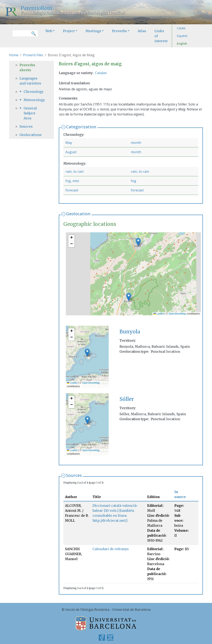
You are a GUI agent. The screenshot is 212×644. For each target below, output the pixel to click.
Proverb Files (33, 55)
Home (14, 55)
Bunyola (130, 332)
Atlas (142, 31)
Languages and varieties (30, 81)
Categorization (81, 127)
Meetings (93, 31)
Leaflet (159, 314)
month (136, 143)
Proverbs (119, 31)
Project (69, 31)
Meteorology (34, 100)
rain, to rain (75, 171)
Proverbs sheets (27, 67)
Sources (74, 475)
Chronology (34, 92)
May (69, 143)
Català (181, 28)
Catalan (101, 73)
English (182, 43)
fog (134, 181)
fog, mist (72, 181)
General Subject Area (30, 113)
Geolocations (31, 135)
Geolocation (78, 214)
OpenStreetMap (177, 314)
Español (182, 36)
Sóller (127, 399)
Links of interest (161, 36)
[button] (129, 297)
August (71, 152)
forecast (72, 190)
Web (49, 31)
